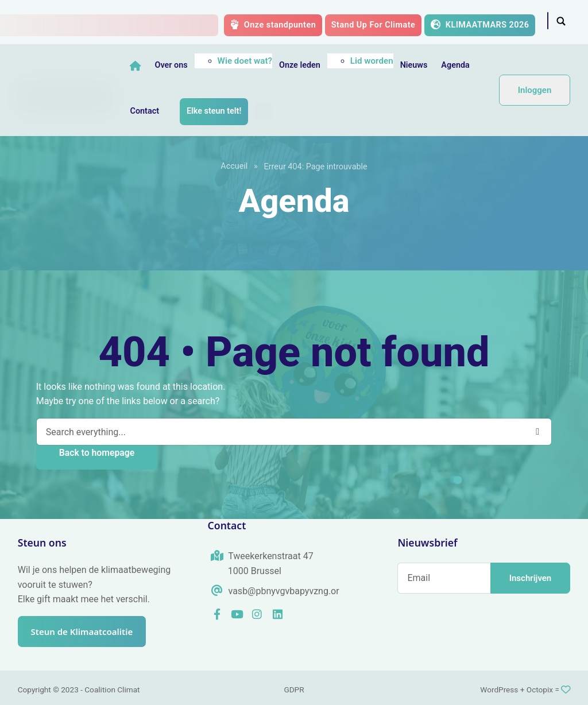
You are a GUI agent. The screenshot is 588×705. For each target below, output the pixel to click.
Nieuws (415, 65)
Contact (146, 111)
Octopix (540, 689)
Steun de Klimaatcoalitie (87, 632)
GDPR (294, 689)
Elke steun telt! (215, 111)
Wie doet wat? (246, 61)
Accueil (234, 166)
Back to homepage (97, 453)
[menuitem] (265, 111)
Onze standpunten (273, 25)
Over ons (173, 65)
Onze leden (301, 65)
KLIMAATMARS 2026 (480, 25)
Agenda (457, 65)
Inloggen (535, 90)
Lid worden (373, 61)
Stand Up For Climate (374, 25)
